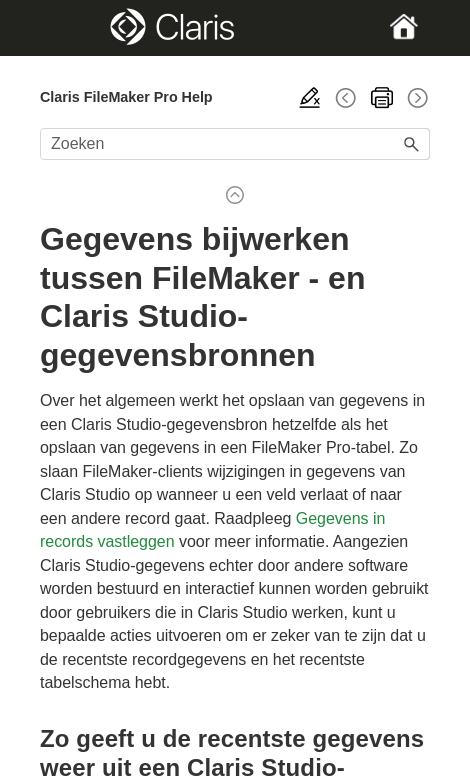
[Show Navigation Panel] (58, 28)
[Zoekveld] (235, 144)
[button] (412, 144)
